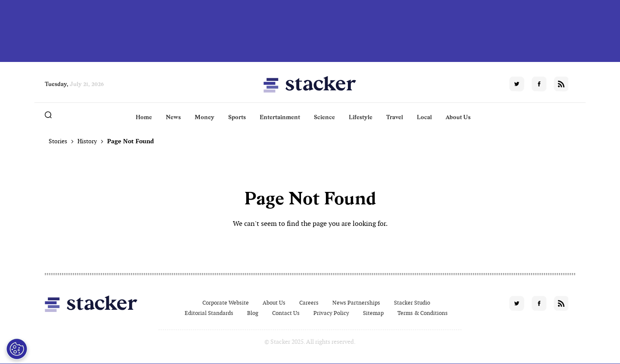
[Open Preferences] (17, 349)
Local (424, 117)
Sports (237, 117)
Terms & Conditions (423, 313)
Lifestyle (361, 117)
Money (205, 117)
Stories (58, 141)
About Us (458, 117)
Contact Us (286, 313)
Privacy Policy (331, 313)
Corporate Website (226, 303)
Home (144, 117)
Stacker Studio (412, 303)
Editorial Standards (209, 313)
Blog (253, 313)
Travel (395, 117)
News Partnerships (356, 303)
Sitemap (373, 313)
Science (324, 117)
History (87, 141)
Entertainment (280, 117)
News (173, 117)
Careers (309, 303)
